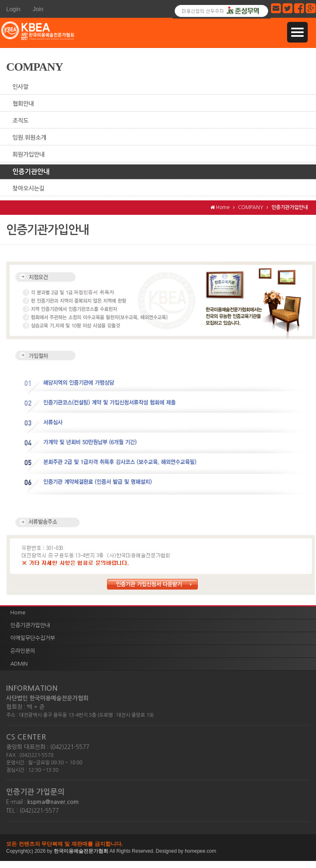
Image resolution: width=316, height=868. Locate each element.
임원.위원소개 (29, 138)
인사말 (20, 87)
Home (18, 612)
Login (13, 9)
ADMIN (19, 664)
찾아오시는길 (29, 188)
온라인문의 (23, 651)
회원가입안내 (29, 155)
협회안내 (23, 104)
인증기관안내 (31, 172)
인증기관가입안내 (30, 625)
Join (38, 9)
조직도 (20, 121)
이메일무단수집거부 (33, 638)
